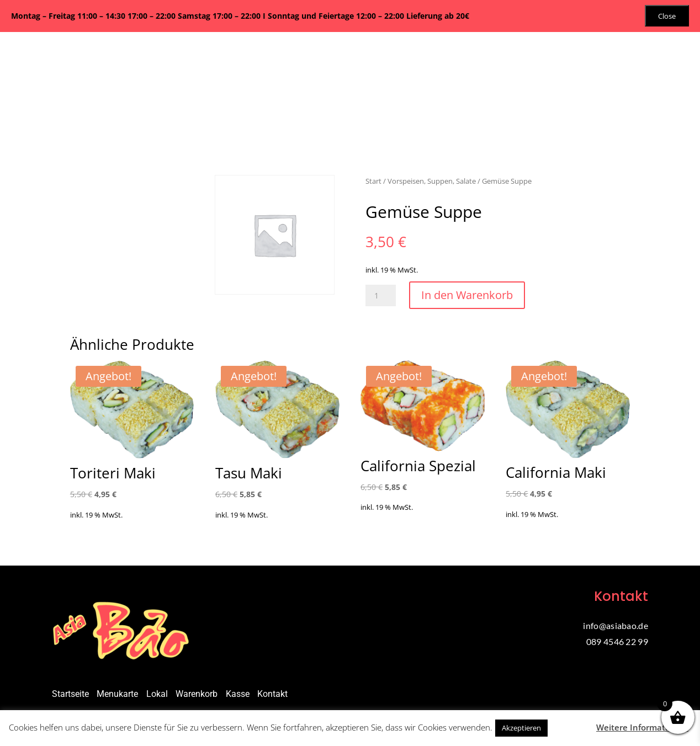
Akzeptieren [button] (521, 728)
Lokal (157, 694)
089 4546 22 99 (617, 641)
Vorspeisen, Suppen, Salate (432, 181)
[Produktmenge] (381, 295)
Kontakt (272, 694)
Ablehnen (571, 727)
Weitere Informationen (642, 727)
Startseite (70, 694)
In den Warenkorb (467, 295)
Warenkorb (197, 694)
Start (373, 181)
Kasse (238, 694)
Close (667, 16)
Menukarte (117, 694)
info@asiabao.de (616, 625)
